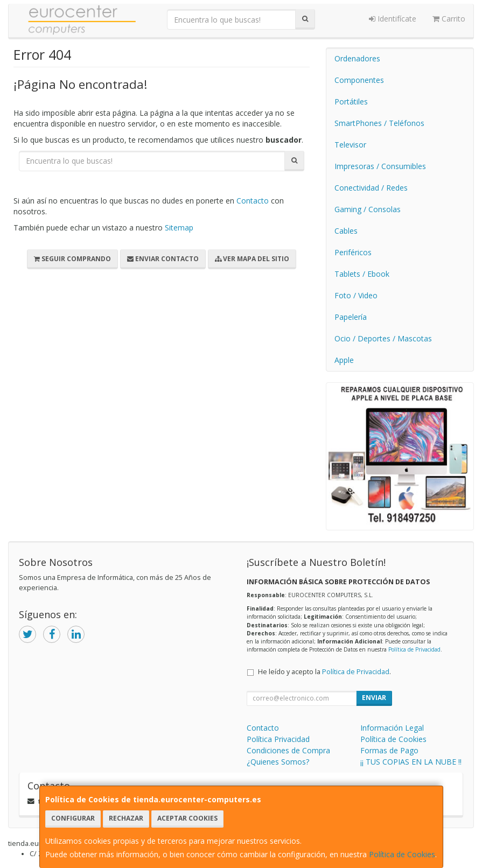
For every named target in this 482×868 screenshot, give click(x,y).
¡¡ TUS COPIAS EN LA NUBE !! (411, 762)
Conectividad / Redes (371, 188)
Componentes (359, 80)
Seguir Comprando (72, 259)
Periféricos (353, 252)
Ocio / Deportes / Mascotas (383, 338)
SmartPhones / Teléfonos (379, 123)
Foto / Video (356, 295)
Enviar (374, 698)
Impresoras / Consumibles (380, 166)
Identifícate (393, 19)
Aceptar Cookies (187, 818)
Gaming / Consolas (368, 209)
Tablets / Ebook (362, 274)
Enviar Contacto (163, 259)
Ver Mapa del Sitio (252, 259)
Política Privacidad (278, 739)
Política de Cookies (402, 854)
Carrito (449, 19)
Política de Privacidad (414, 649)
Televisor (350, 145)
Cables (346, 231)
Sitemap (179, 227)
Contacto (253, 201)
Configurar (73, 818)
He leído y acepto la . (324, 672)
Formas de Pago (389, 750)
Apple (344, 360)
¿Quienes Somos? (278, 762)
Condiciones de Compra (288, 750)
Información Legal (392, 728)
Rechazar (126, 818)
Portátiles (351, 101)
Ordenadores (357, 58)
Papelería (351, 317)
